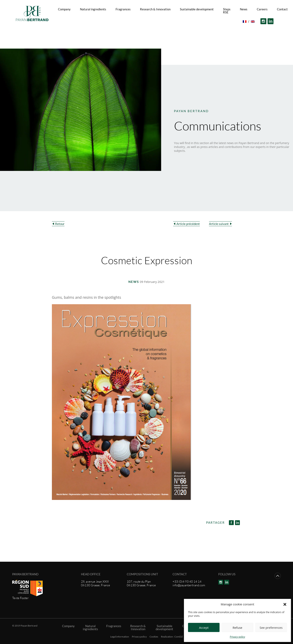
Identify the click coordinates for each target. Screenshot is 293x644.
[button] (285, 604)
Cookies (154, 637)
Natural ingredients (93, 9)
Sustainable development (197, 9)
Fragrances (123, 9)
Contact (282, 9)
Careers (262, 9)
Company (64, 9)
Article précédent (188, 224)
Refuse (237, 628)
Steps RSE (227, 11)
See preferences (271, 628)
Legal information (120, 637)
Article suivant (219, 224)
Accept (204, 628)
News (244, 9)
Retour (60, 224)
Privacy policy (237, 637)
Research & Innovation (155, 9)
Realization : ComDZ (172, 637)
